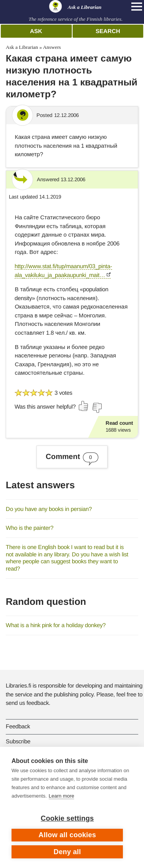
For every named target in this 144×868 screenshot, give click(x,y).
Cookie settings (67, 818)
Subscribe (18, 741)
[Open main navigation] (137, 7)
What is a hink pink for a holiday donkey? (56, 625)
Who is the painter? (30, 528)
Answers (52, 47)
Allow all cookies (67, 835)
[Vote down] (97, 408)
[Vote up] (84, 406)
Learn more (61, 796)
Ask (36, 31)
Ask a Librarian (22, 47)
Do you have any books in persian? (49, 509)
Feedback (18, 726)
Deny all (67, 852)
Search (108, 31)
